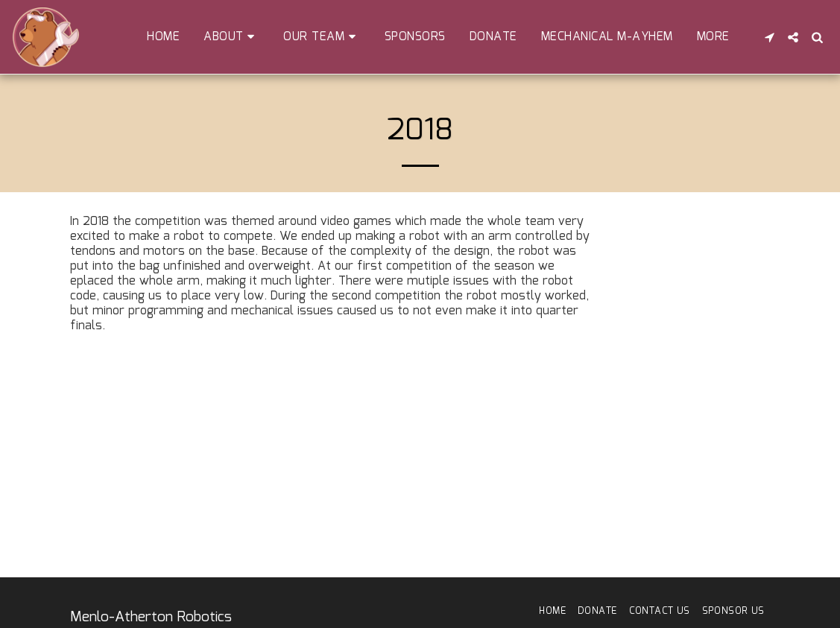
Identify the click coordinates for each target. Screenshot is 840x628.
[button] (231, 37)
